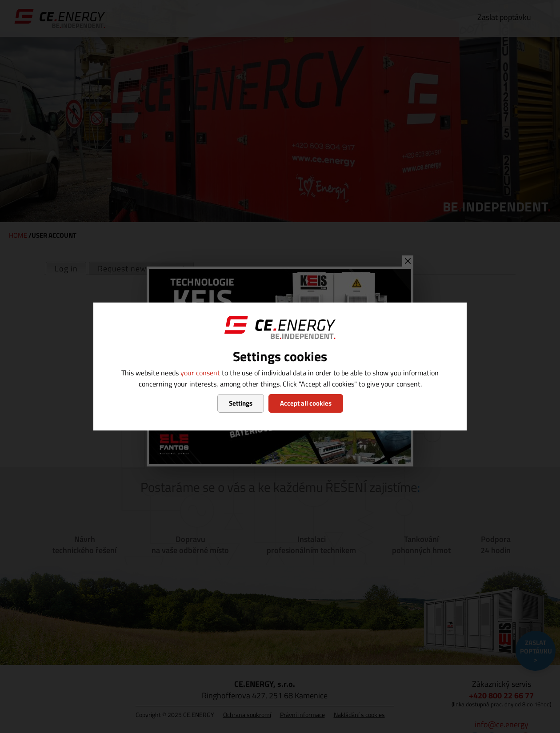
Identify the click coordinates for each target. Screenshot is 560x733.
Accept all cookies (306, 403)
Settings (241, 403)
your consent (200, 373)
